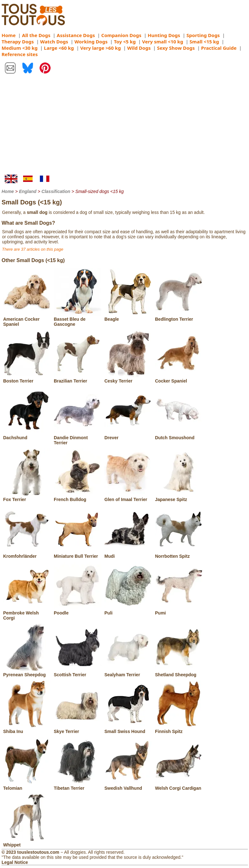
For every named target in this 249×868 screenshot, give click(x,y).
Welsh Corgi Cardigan (179, 786)
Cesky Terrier (128, 378)
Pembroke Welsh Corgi (27, 613)
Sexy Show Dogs (176, 48)
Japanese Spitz (179, 497)
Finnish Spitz (179, 729)
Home (9, 35)
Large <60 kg (59, 48)
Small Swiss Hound (128, 729)
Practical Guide (219, 48)
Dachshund (27, 435)
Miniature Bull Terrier (78, 554)
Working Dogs (91, 42)
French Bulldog (78, 497)
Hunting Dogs (164, 35)
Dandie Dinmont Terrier (78, 438)
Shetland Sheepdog (179, 672)
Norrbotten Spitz (179, 554)
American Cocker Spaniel (27, 319)
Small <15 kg (204, 42)
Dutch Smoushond (179, 435)
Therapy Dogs (18, 42)
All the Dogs (36, 35)
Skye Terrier (78, 729)
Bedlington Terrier (179, 317)
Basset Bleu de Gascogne (78, 319)
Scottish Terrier (78, 672)
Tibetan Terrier (78, 786)
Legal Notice (15, 862)
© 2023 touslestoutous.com (30, 852)
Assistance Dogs (76, 35)
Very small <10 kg (163, 42)
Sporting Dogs (203, 35)
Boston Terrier (27, 378)
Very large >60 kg (101, 48)
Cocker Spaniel (179, 378)
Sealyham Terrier (128, 672)
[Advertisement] (125, 127)
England (28, 191)
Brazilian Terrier (78, 378)
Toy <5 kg (125, 42)
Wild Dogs (139, 48)
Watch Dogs (54, 42)
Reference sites (20, 54)
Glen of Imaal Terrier (128, 497)
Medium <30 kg (20, 48)
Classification (56, 191)
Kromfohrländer (27, 554)
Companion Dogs (121, 35)
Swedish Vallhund (128, 786)
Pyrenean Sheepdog (27, 672)
